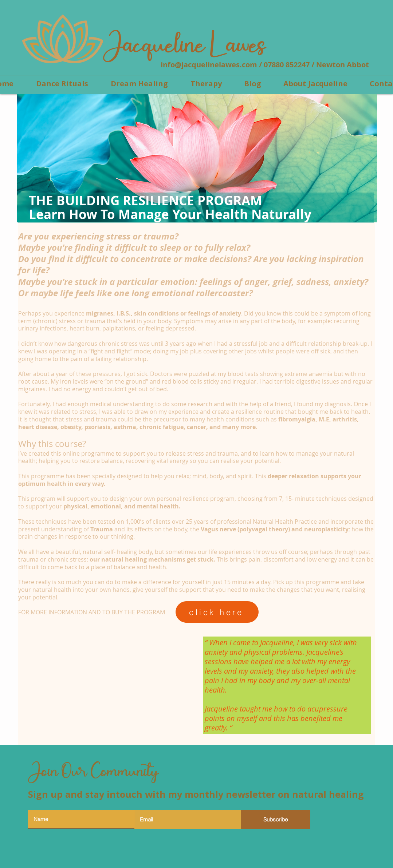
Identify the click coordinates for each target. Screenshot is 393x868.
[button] (206, 84)
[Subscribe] (276, 819)
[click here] (217, 612)
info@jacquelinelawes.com (209, 65)
